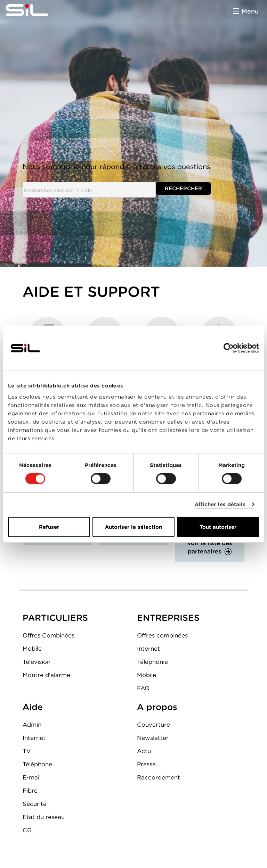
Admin (32, 725)
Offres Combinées (48, 635)
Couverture (153, 725)
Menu (250, 11)
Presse (146, 764)
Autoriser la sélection (133, 527)
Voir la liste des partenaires (210, 547)
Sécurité (35, 804)
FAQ (143, 688)
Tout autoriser (218, 527)
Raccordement (159, 777)
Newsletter (153, 738)
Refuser (49, 527)
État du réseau (44, 817)
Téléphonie (152, 662)
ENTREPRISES (168, 618)
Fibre (30, 791)
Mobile (32, 649)
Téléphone (37, 764)
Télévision (37, 662)
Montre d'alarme (46, 675)
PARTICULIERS (55, 618)
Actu (144, 751)
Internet (148, 649)
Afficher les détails (220, 504)
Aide (33, 707)
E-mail (32, 777)
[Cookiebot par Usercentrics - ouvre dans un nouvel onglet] (229, 348)
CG (27, 830)
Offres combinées (162, 635)
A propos (157, 707)
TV (27, 751)
